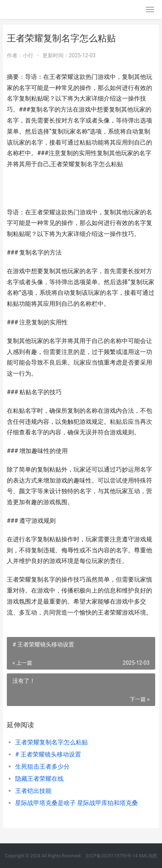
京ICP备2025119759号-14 (111, 856)
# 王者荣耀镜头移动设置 (48, 754)
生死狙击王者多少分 (42, 767)
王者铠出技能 (33, 791)
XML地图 (148, 856)
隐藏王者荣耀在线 (39, 779)
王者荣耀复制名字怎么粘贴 (51, 742)
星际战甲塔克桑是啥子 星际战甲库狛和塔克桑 (76, 803)
